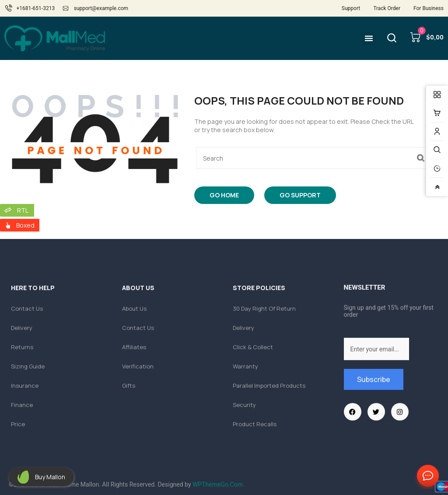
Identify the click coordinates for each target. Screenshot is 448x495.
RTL (23, 210)
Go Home (224, 195)
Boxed (25, 225)
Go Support (300, 195)
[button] (369, 38)
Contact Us (426, 476)
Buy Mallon (50, 477)
